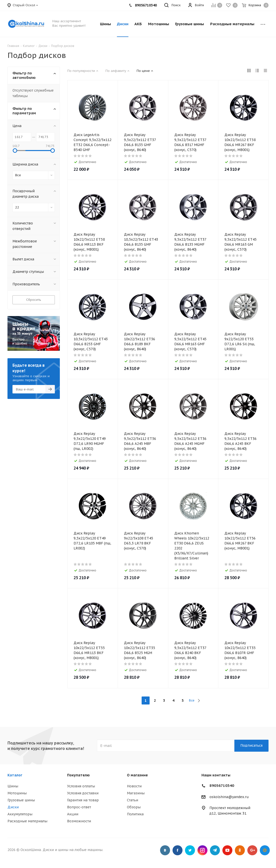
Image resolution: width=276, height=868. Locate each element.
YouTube (227, 850)
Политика (135, 814)
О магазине (137, 775)
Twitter (190, 850)
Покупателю (78, 775)
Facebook (178, 850)
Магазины (136, 793)
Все (192, 700)
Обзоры (134, 807)
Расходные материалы (27, 821)
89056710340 (222, 785)
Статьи (133, 800)
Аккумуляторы (20, 814)
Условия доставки (83, 793)
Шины (13, 786)
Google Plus (252, 850)
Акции (73, 814)
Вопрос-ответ (79, 807)
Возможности (79, 821)
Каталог (15, 775)
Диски (13, 807)
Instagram (202, 850)
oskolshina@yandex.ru (229, 797)
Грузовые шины (21, 800)
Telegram (215, 850)
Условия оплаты (81, 786)
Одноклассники (240, 850)
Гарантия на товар (83, 800)
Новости (134, 786)
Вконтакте (165, 850)
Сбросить (34, 300)
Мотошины (17, 793)
